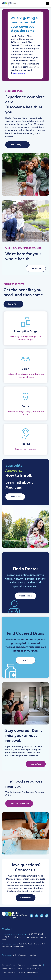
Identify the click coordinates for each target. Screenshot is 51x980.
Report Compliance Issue (12, 969)
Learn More (13, 304)
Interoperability (36, 965)
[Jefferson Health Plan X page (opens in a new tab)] (37, 917)
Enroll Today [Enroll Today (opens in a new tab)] (17, 145)
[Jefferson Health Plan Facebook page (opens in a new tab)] (32, 917)
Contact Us (25, 898)
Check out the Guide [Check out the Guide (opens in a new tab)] (19, 803)
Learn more (19, 73)
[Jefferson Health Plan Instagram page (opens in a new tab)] (47, 917)
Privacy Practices (32, 969)
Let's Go (26, 660)
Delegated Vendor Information (14, 965)
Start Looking (25, 596)
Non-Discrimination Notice (30, 972)
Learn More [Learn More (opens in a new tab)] (36, 268)
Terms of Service (8, 972)
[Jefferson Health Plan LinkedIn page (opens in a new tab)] (42, 917)
